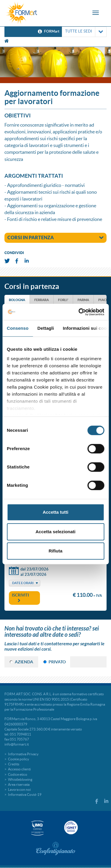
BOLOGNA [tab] (17, 300)
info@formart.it (17, 744)
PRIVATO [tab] (57, 662)
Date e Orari (23, 583)
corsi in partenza (55, 237)
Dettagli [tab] (46, 328)
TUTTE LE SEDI (84, 32)
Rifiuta (55, 551)
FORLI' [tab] (63, 300)
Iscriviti (20, 598)
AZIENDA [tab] (24, 662)
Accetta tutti (55, 512)
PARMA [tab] (83, 300)
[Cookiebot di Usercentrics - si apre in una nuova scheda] (79, 312)
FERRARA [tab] (42, 300)
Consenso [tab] (18, 328)
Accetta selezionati (55, 532)
